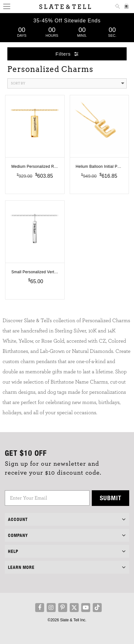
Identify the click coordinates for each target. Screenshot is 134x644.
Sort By (67, 83)
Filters (67, 54)
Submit (111, 498)
